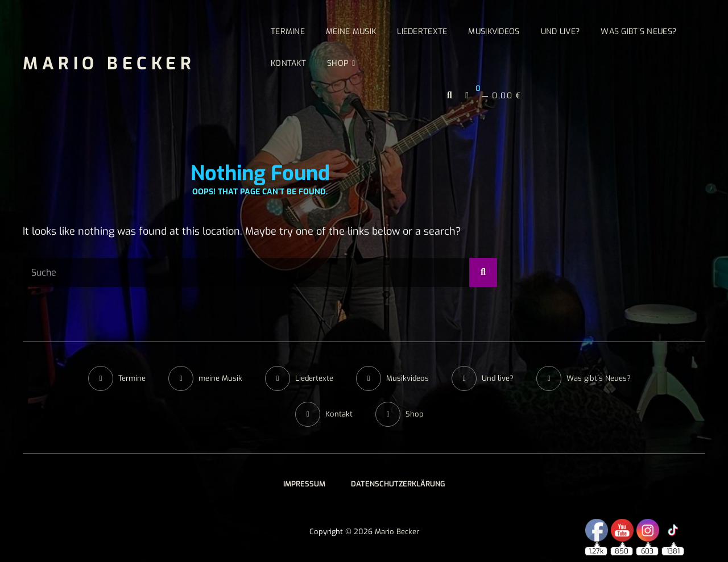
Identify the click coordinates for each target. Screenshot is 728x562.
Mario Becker (109, 64)
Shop (338, 63)
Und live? (561, 32)
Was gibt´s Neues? (638, 32)
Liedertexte (422, 32)
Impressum (304, 484)
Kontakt (288, 63)
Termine (288, 32)
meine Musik (351, 32)
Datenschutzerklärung (398, 484)
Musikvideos (494, 32)
